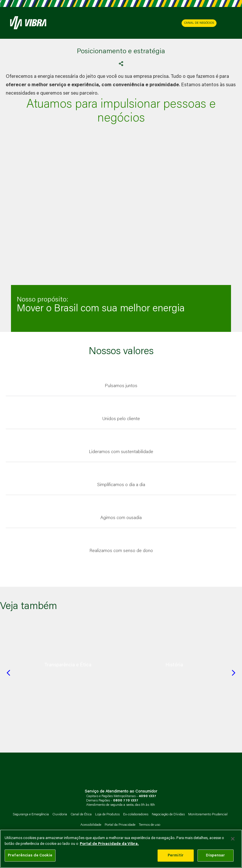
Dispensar (215, 855)
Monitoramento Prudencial (208, 814)
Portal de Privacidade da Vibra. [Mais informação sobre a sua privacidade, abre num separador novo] (109, 844)
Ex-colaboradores (136, 814)
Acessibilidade (91, 825)
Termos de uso (149, 825)
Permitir (176, 855)
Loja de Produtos (107, 814)
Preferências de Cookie (30, 855)
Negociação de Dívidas (168, 814)
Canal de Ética (81, 814)
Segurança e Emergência (31, 814)
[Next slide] (234, 673)
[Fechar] (233, 839)
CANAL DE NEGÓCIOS (199, 23)
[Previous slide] (8, 673)
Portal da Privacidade (120, 825)
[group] (68, 665)
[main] (121, 849)
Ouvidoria (60, 814)
